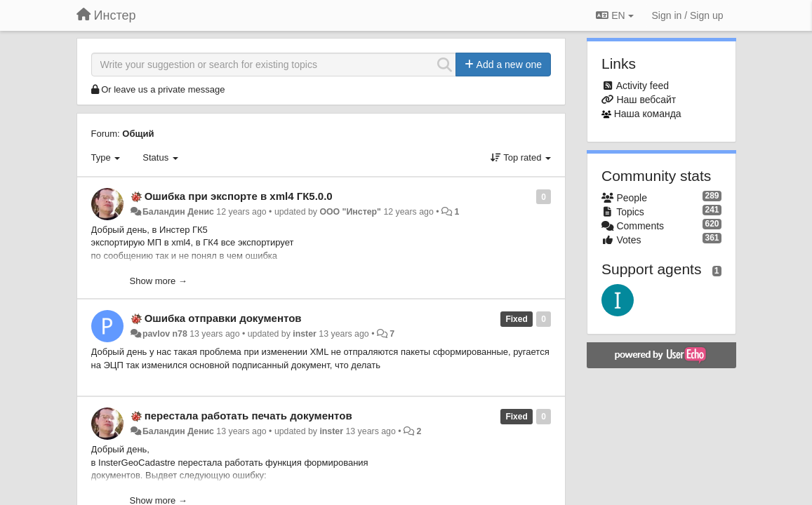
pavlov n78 (165, 334)
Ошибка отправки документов (223, 318)
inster (305, 334)
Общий (138, 134)
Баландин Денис (178, 212)
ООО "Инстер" (350, 212)
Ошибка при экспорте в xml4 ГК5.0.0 (239, 196)
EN (614, 15)
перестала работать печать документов (248, 416)
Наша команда (648, 114)
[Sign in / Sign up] (688, 15)
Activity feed (643, 86)
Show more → (159, 281)
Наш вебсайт (646, 100)
